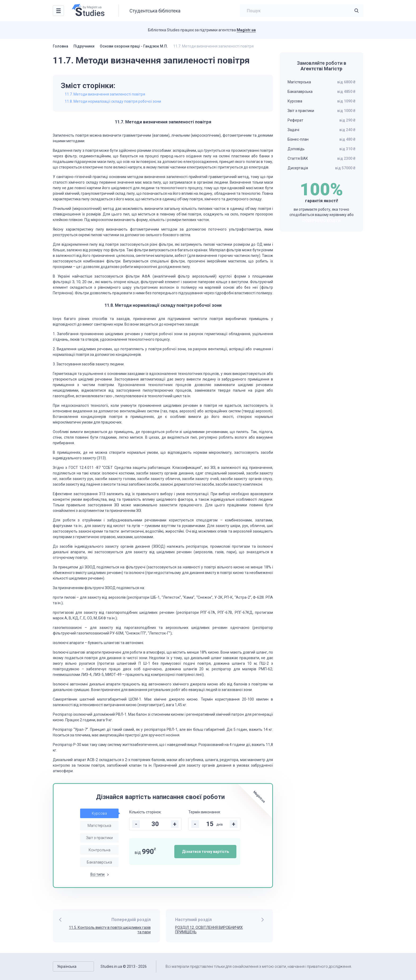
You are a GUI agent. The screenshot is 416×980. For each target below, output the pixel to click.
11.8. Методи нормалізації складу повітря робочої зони (113, 101)
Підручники (84, 46)
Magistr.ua (246, 30)
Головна (60, 46)
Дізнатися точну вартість (205, 852)
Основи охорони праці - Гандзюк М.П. (134, 46)
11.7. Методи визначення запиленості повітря (105, 94)
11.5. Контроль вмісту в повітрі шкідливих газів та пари (110, 930)
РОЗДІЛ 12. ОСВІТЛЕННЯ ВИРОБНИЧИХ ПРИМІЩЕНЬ (209, 930)
